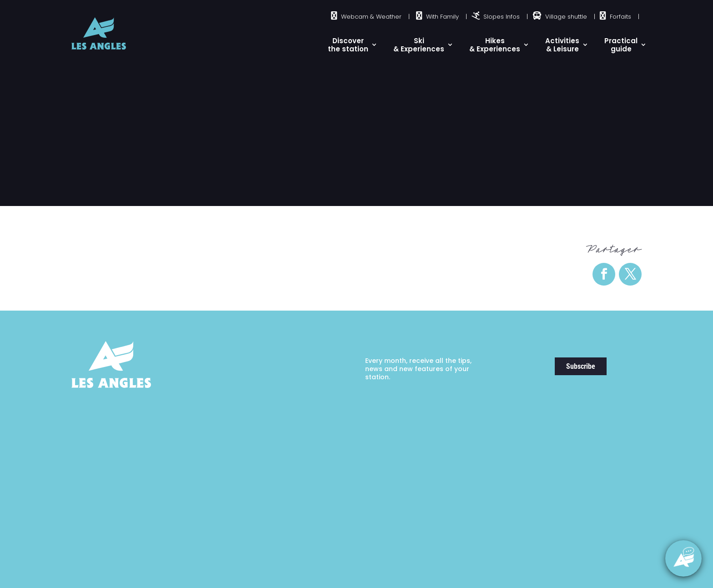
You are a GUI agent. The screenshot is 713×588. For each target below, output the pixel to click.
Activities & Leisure (562, 45)
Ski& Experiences (419, 45)
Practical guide (621, 45)
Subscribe (581, 366)
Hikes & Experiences (495, 45)
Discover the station (348, 45)
